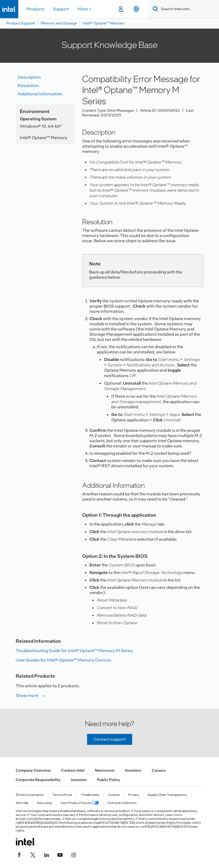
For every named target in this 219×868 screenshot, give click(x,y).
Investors (133, 770)
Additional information (40, 94)
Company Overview (33, 770)
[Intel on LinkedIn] (46, 854)
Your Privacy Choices (80, 803)
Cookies (114, 795)
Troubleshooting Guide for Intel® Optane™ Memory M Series (74, 651)
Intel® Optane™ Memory (103, 23)
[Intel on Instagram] (74, 854)
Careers (159, 770)
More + (84, 9)
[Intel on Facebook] (19, 854)
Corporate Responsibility (38, 780)
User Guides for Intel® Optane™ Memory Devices (63, 660)
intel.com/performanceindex (40, 819)
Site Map (22, 803)
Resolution (28, 86)
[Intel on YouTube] (60, 854)
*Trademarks (90, 795)
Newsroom (105, 770)
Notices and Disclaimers (116, 819)
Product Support (21, 23)
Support (61, 9)
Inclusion (79, 780)
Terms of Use (62, 795)
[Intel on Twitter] (33, 854)
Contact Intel (73, 770)
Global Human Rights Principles (168, 823)
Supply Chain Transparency (167, 795)
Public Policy (109, 780)
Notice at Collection (122, 803)
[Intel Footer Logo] (26, 842)
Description (29, 77)
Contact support (110, 739)
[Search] (154, 9)
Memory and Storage (59, 23)
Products (36, 9)
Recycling (44, 803)
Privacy (134, 795)
